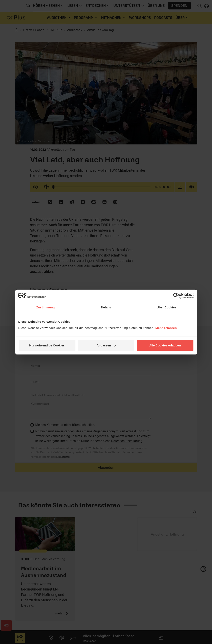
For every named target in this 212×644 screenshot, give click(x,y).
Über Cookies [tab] (167, 307)
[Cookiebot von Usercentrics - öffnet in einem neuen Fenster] (176, 296)
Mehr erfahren (166, 328)
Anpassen (106, 345)
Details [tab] (106, 307)
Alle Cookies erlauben (165, 345)
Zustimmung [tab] (45, 307)
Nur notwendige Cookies (47, 345)
